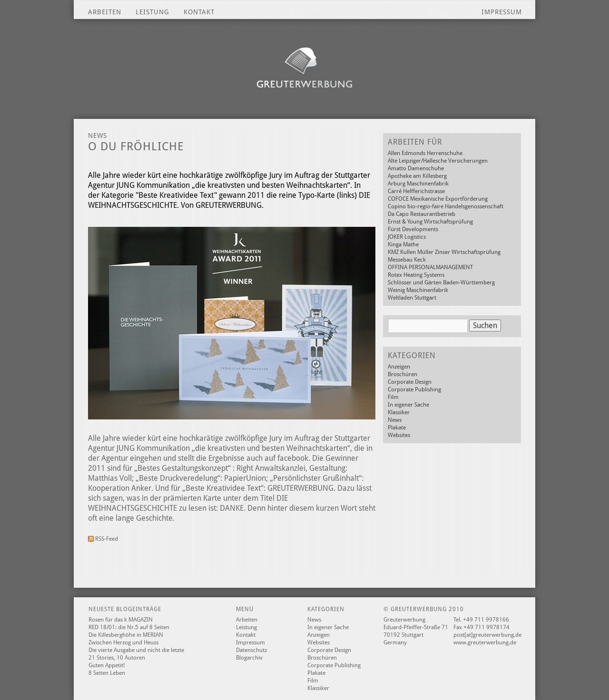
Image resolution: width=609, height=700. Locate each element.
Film (393, 397)
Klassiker (399, 412)
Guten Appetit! (107, 665)
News (395, 420)
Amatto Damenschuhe (416, 168)
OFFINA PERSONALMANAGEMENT (430, 267)
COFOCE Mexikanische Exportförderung (438, 199)
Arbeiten (105, 12)
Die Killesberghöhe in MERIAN (126, 635)
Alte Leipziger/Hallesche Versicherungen (438, 161)
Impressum (502, 12)
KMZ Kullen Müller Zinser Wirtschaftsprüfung (444, 252)
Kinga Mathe (403, 244)
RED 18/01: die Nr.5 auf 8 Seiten (129, 627)
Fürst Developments (413, 229)
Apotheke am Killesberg (417, 176)
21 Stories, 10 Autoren (117, 658)
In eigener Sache (408, 405)
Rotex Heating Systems (416, 275)
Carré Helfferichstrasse (416, 191)
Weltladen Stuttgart (412, 298)
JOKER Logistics (407, 237)
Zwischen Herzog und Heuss (123, 642)
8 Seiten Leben (107, 673)
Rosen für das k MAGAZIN (121, 620)
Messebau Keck (407, 260)
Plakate (397, 428)
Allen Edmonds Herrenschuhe (425, 153)
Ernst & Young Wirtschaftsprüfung (430, 222)
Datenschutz (251, 650)
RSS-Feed (103, 539)
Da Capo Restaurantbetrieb (422, 214)
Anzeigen (399, 367)
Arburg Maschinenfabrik (418, 184)
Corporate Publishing (414, 389)
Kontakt (199, 12)
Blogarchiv (249, 658)
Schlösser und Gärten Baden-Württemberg (441, 282)
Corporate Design (410, 382)
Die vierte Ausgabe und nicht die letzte (136, 650)
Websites (399, 435)
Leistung (152, 12)
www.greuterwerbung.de (485, 642)
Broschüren (403, 374)
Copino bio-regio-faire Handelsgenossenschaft (446, 206)
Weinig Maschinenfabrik (418, 290)
